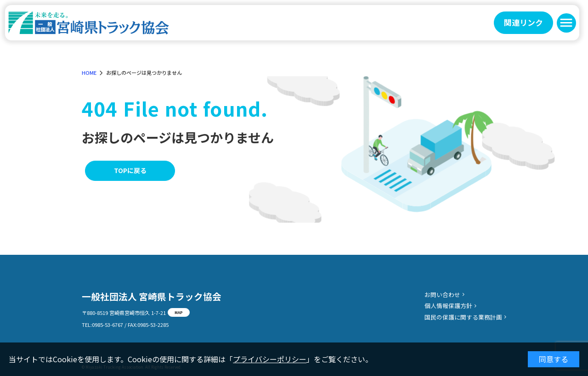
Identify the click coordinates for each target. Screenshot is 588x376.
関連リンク (523, 22)
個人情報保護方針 (448, 306)
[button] (566, 23)
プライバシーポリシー (270, 359)
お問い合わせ (442, 295)
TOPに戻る (130, 170)
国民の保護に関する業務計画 (463, 317)
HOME (89, 73)
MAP (179, 312)
